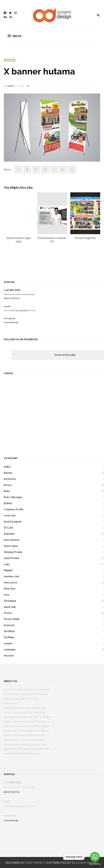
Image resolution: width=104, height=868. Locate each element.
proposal (9, 625)
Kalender (9, 534)
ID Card (8, 527)
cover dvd (10, 515)
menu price (10, 582)
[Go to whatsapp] (95, 857)
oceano (11, 86)
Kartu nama (11, 546)
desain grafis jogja (65, 355)
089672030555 (12, 298)
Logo (7, 564)
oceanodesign (11, 322)
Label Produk (12, 558)
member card (12, 576)
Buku (7, 491)
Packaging (10, 601)
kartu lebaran (12, 540)
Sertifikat (9, 631)
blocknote (10, 479)
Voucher (9, 655)
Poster (8, 613)
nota (7, 595)
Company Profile (14, 509)
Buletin (8, 503)
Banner (10, 60)
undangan (10, 649)
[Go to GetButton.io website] (95, 864)
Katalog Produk (13, 552)
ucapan (8, 643)
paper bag (10, 607)
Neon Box (10, 588)
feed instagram (13, 521)
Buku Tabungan (13, 497)
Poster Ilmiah (12, 619)
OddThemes (35, 863)
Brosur (8, 485)
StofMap (9, 637)
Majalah (8, 570)
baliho (7, 467)
